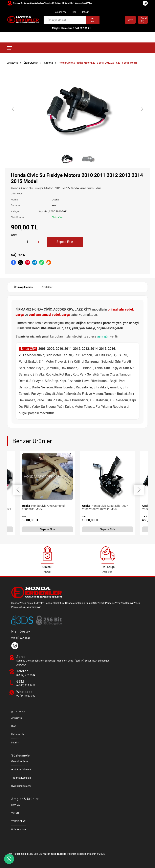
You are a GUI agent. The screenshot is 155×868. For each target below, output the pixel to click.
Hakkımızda (60, 12)
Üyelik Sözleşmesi (21, 786)
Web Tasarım (59, 854)
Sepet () (143, 20)
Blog (74, 12)
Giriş (130, 20)
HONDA (16, 805)
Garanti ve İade (19, 761)
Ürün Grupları (31, 63)
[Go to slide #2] (88, 159)
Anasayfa (13, 63)
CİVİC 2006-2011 (58, 212)
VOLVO (15, 813)
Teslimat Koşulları (21, 778)
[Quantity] (27, 242)
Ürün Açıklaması (24, 287)
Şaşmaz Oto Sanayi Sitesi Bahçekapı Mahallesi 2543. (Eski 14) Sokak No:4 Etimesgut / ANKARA (52, 3)
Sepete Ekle (65, 242)
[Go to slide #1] (67, 159)
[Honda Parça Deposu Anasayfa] (23, 20)
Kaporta (48, 63)
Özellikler (47, 287)
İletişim (85, 12)
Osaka (55, 200)
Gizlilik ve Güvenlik (21, 770)
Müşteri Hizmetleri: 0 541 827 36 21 (71, 28)
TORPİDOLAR (18, 821)
